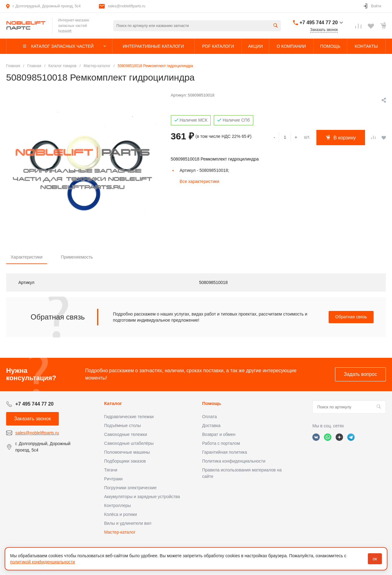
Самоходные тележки (126, 434)
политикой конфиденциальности (43, 562)
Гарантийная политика (224, 452)
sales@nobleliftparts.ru (126, 6)
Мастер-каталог (120, 532)
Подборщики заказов (125, 461)
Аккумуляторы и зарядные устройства (142, 497)
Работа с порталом (221, 443)
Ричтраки (113, 479)
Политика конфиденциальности (234, 461)
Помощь (212, 403)
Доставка (211, 426)
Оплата (209, 417)
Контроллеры (117, 505)
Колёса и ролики (121, 514)
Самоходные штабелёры (129, 443)
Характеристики (27, 257)
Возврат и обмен (219, 434)
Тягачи (111, 470)
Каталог (113, 403)
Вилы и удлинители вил (128, 523)
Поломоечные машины (127, 452)
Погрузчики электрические (130, 488)
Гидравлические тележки (129, 417)
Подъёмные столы (123, 426)
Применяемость (77, 257)
